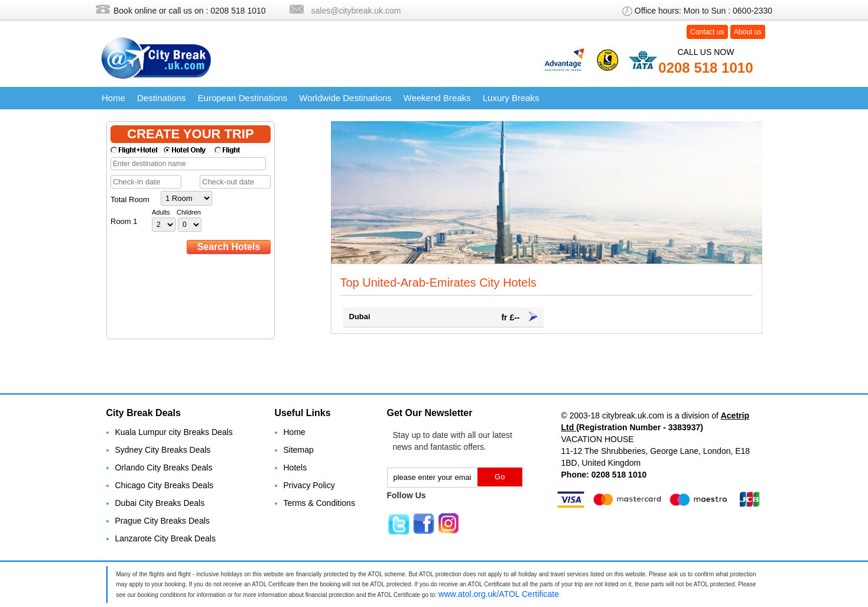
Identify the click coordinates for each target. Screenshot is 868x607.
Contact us (707, 32)
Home (113, 98)
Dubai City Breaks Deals (160, 503)
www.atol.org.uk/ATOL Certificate (499, 594)
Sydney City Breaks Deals (163, 450)
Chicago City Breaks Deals (165, 485)
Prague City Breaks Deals (162, 521)
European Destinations (243, 98)
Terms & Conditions (319, 503)
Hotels (295, 468)
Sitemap (299, 450)
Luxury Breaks (511, 98)
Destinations (162, 98)
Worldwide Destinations (345, 98)
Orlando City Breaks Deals (164, 468)
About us (748, 32)
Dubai (443, 317)
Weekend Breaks (437, 98)
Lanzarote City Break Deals (165, 538)
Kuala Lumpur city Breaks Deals (174, 432)
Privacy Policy (309, 485)
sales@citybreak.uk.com (356, 11)
